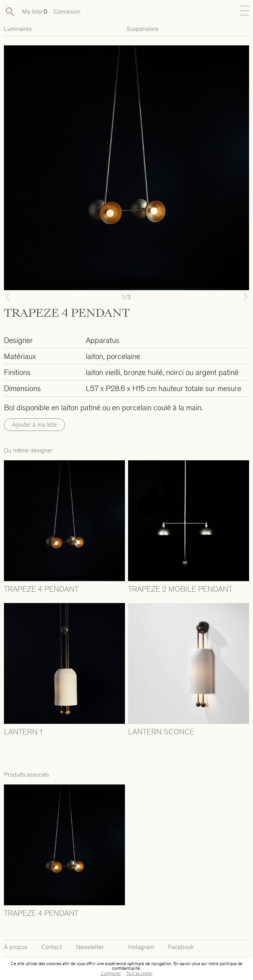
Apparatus (103, 340)
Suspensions (143, 29)
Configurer (111, 973)
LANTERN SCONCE (161, 732)
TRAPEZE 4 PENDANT (41, 589)
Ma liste (35, 12)
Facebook (181, 947)
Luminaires (18, 29)
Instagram (141, 947)
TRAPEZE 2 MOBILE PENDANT (180, 589)
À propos (16, 947)
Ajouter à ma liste (34, 424)
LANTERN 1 (23, 732)
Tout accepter (139, 973)
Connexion (67, 12)
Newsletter (90, 947)
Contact (52, 947)
